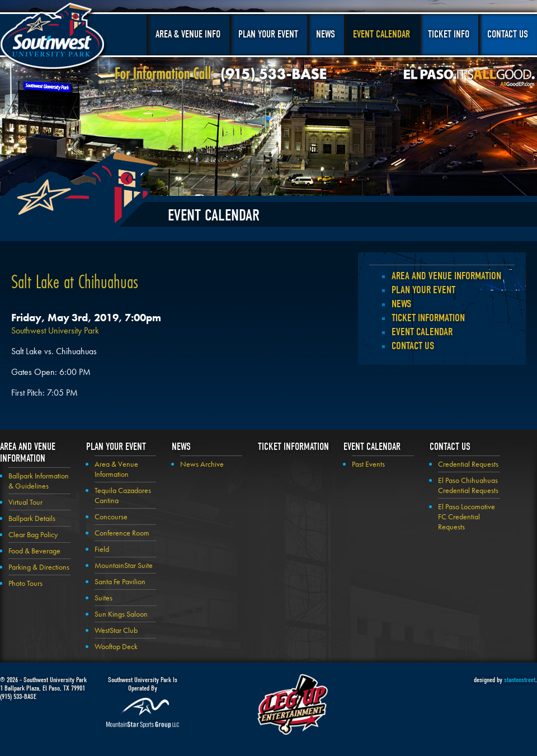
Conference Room (122, 533)
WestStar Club (116, 630)
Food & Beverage (34, 551)
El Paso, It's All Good (469, 78)
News (326, 34)
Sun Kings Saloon (121, 614)
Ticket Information (428, 318)
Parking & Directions (39, 567)
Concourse (111, 516)
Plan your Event (423, 290)
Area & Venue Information (116, 469)
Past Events (368, 464)
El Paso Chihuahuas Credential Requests (468, 485)
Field (102, 549)
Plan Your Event (268, 34)
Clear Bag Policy (33, 534)
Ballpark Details (32, 518)
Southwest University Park (54, 38)
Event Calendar (381, 34)
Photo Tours (25, 583)
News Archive (202, 464)
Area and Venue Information (446, 276)
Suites (103, 598)
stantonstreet (520, 680)
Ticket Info (449, 34)
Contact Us (508, 34)
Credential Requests (468, 464)
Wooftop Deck (116, 646)
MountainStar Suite (124, 565)
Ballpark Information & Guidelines (39, 481)
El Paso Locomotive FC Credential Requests (467, 516)
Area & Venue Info (188, 34)
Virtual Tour (25, 502)
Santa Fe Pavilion (120, 581)
